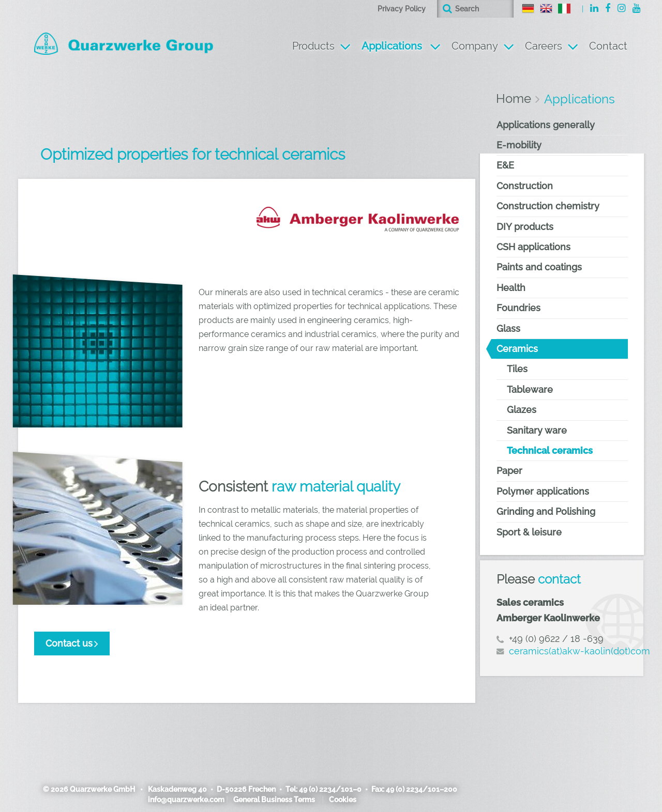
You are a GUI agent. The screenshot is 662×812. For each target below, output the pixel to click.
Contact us (69, 643)
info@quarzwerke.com (186, 800)
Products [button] (313, 46)
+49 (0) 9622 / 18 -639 (556, 639)
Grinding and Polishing (546, 511)
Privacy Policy (402, 9)
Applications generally (546, 125)
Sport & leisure (529, 532)
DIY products (525, 227)
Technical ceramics (550, 450)
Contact (608, 46)
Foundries (518, 308)
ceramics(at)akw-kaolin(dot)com (580, 651)
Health (511, 288)
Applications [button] (401, 45)
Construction (525, 186)
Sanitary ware (537, 430)
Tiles (517, 369)
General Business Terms (274, 800)
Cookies (343, 800)
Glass (508, 328)
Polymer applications (543, 491)
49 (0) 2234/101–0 (330, 789)
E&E (505, 165)
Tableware (530, 389)
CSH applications (533, 247)
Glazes (522, 410)
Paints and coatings (539, 267)
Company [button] (475, 46)
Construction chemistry (548, 206)
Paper (509, 471)
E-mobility (519, 145)
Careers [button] (544, 46)
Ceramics (517, 349)
